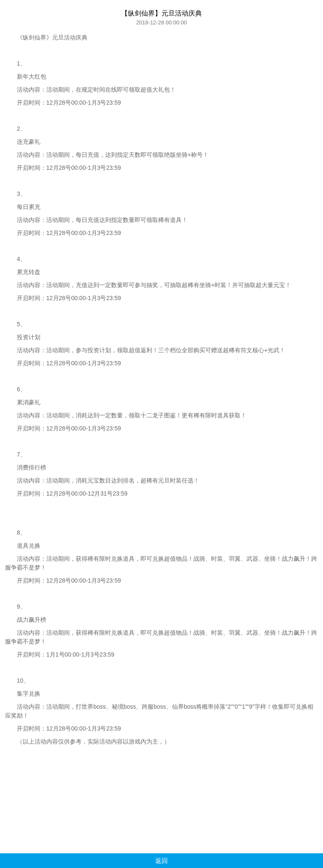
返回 (161, 861)
